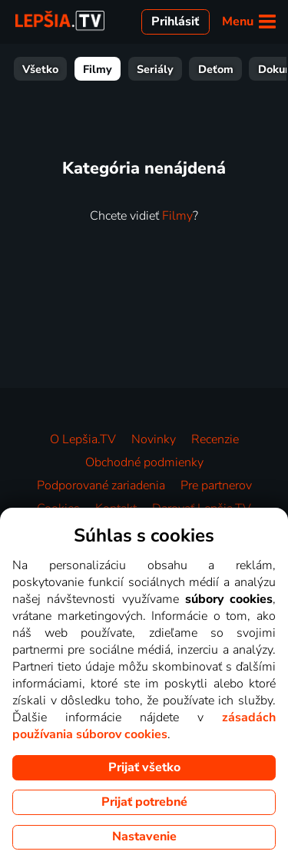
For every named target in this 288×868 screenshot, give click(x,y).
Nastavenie (144, 837)
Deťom (216, 69)
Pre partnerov (216, 485)
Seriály (155, 69)
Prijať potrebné (144, 802)
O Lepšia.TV (83, 439)
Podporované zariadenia (101, 485)
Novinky (154, 439)
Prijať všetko (144, 767)
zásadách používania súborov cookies (144, 726)
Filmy (98, 69)
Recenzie (215, 439)
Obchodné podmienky (144, 462)
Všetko (40, 69)
